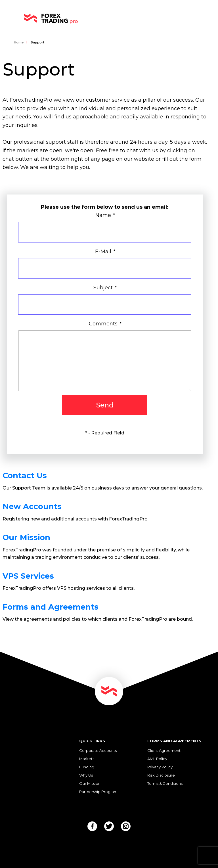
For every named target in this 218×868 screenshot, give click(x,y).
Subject (105, 288)
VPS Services (28, 576)
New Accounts (32, 506)
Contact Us (25, 475)
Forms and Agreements (51, 607)
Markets (87, 759)
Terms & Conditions (165, 783)
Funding (87, 767)
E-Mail (105, 252)
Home (19, 42)
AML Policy (157, 759)
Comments (105, 324)
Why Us (86, 775)
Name (105, 215)
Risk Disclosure (161, 775)
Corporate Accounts (98, 750)
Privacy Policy (160, 767)
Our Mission (26, 537)
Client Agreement (164, 750)
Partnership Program (98, 792)
